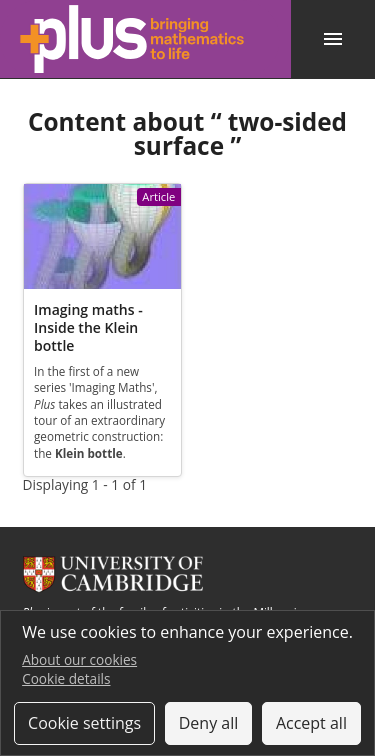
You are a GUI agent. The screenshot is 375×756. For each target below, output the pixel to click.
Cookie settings (84, 723)
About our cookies (79, 659)
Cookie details (66, 678)
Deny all (209, 723)
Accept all (311, 723)
